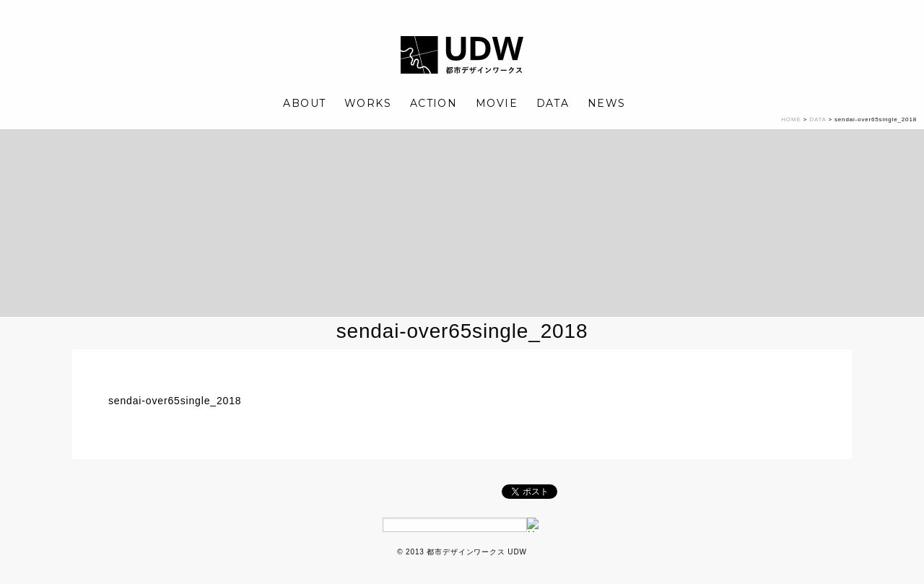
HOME (791, 119)
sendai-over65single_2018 (175, 401)
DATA (553, 103)
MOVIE (497, 103)
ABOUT (304, 103)
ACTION (433, 103)
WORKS (368, 103)
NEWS (607, 103)
